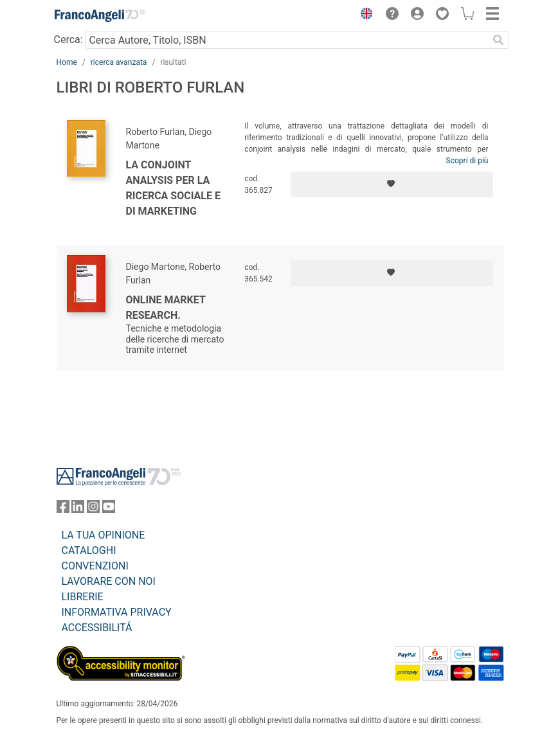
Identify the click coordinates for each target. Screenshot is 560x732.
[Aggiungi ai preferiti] (392, 184)
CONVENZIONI (95, 566)
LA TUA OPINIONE (104, 535)
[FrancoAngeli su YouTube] (109, 509)
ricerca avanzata (119, 62)
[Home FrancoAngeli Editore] (100, 15)
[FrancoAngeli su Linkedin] (78, 509)
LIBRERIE (83, 597)
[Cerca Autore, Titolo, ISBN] (287, 40)
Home (67, 62)
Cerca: (68, 40)
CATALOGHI (89, 550)
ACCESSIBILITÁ (97, 628)
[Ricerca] (499, 40)
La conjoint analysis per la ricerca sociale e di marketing (173, 188)
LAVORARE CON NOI (109, 581)
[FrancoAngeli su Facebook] (63, 509)
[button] (364, 15)
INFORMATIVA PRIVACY (117, 612)
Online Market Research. (166, 308)
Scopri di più (467, 161)
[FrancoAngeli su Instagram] (93, 509)
